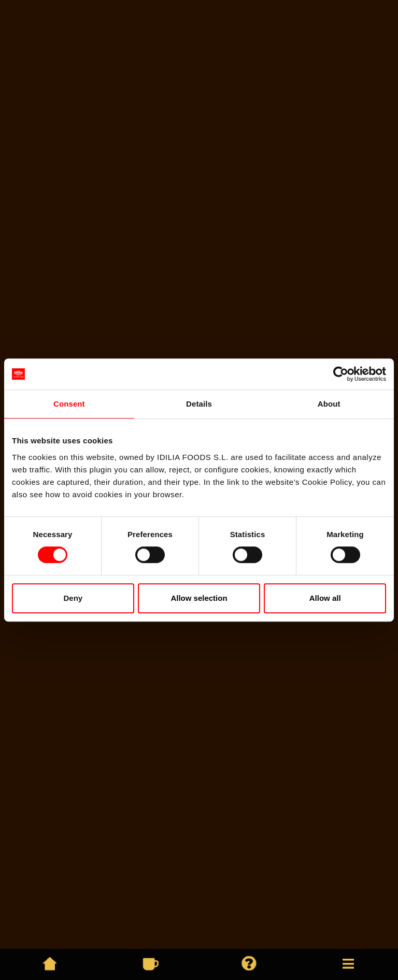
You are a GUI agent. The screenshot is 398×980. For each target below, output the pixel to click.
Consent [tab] (69, 404)
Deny (73, 598)
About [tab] (329, 404)
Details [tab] (199, 404)
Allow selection (199, 598)
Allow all (325, 598)
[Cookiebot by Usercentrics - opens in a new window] (341, 374)
